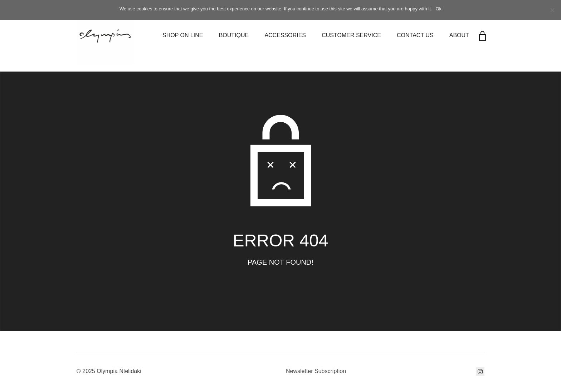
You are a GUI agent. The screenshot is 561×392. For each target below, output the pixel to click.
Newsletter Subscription (316, 371)
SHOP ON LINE (183, 35)
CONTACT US (415, 35)
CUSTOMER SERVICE (351, 35)
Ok (438, 9)
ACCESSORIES (285, 35)
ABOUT (459, 35)
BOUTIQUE (234, 35)
